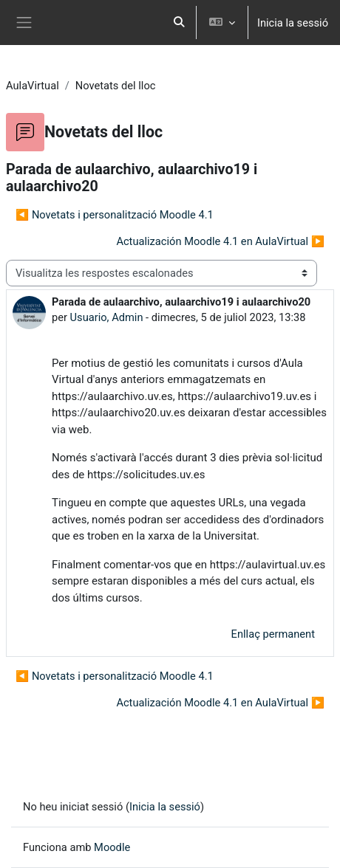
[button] (179, 23)
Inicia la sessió (293, 23)
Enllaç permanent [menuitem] (273, 634)
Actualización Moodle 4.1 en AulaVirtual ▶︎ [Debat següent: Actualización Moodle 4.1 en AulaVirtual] (220, 241)
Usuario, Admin (107, 317)
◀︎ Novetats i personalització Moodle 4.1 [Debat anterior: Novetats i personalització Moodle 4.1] (115, 215)
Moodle (112, 847)
